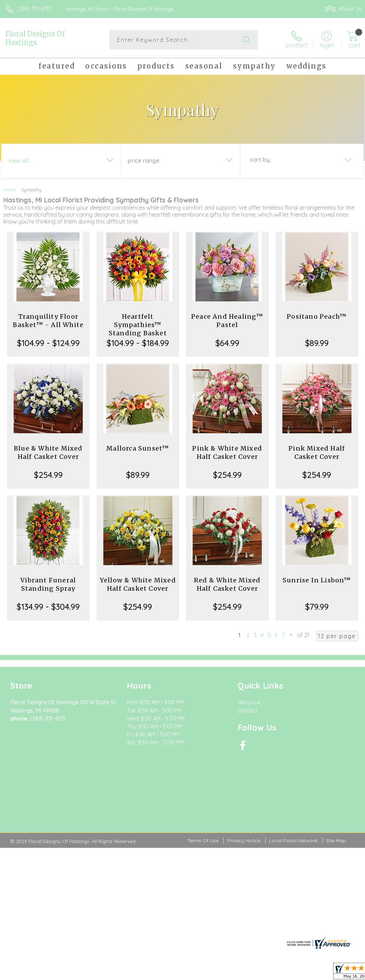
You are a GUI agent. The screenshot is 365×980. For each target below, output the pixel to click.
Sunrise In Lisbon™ (317, 580)
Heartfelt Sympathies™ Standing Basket (138, 325)
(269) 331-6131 (34, 9)
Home (10, 190)
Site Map (336, 800)
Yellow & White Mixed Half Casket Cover (138, 584)
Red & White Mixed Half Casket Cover (227, 584)
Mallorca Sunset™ (138, 448)
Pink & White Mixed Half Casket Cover (227, 452)
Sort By (260, 160)
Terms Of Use (203, 800)
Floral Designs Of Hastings (35, 38)
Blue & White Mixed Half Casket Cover (48, 452)
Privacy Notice (244, 800)
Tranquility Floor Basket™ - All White (48, 321)
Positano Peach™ (317, 316)
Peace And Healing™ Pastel (227, 321)
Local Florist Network (293, 800)
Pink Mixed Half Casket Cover (317, 452)
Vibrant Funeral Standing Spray (48, 584)
